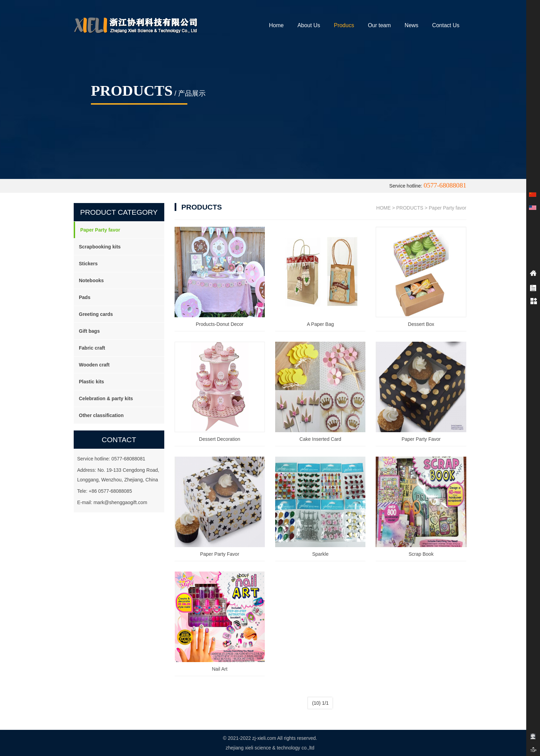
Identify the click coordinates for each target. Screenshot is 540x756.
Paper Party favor (100, 230)
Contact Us (446, 25)
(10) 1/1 (320, 703)
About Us (309, 25)
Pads (85, 297)
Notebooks (91, 280)
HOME (384, 208)
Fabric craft (92, 348)
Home (276, 25)
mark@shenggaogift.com (120, 502)
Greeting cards (96, 314)
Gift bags (89, 331)
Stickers (88, 264)
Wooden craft (94, 365)
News (412, 25)
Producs (344, 25)
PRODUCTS (410, 208)
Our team (379, 25)
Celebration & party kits (106, 398)
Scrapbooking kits (100, 247)
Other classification (101, 415)
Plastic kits (91, 382)
